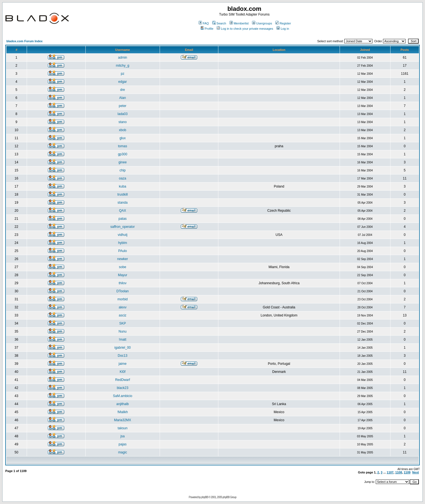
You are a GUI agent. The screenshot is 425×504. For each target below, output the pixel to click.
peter (123, 106)
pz (123, 74)
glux (123, 138)
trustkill (123, 194)
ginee (123, 162)
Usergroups (262, 23)
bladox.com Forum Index (24, 41)
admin (123, 58)
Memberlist (239, 23)
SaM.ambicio (123, 396)
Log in (283, 29)
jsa (123, 436)
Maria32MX (123, 420)
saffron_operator (123, 227)
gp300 (123, 154)
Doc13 (123, 356)
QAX (123, 211)
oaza (123, 178)
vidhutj (123, 235)
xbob (123, 130)
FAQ (204, 23)
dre (123, 90)
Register (283, 23)
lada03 (123, 114)
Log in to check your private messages (245, 29)
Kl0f (123, 372)
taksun (123, 428)
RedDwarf (123, 380)
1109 (407, 472)
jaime (123, 364)
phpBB (205, 497)
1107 (390, 472)
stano (123, 122)
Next (416, 472)
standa (123, 203)
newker (123, 259)
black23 (123, 388)
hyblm (123, 243)
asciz (123, 315)
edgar (123, 82)
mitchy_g (123, 66)
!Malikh (123, 412)
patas (123, 219)
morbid (123, 299)
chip (123, 170)
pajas (123, 444)
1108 (399, 472)
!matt (123, 340)
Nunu (123, 331)
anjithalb (123, 404)
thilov (123, 283)
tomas (123, 146)
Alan (123, 98)
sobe (123, 267)
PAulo (123, 251)
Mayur (123, 275)
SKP (123, 323)
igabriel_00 (123, 348)
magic (123, 452)
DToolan (123, 291)
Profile (207, 29)
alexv (123, 307)
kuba (123, 186)
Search (219, 23)
